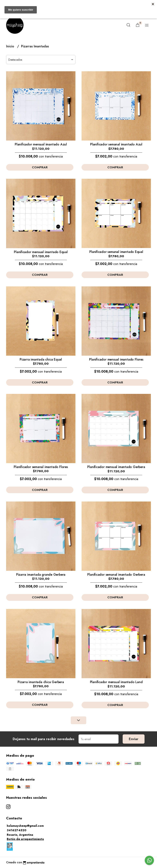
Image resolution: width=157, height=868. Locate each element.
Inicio (11, 46)
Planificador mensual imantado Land (116, 682)
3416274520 (17, 830)
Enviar (134, 739)
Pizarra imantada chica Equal (41, 359)
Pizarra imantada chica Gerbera (41, 682)
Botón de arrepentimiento (25, 839)
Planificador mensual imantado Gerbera (116, 467)
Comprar (40, 167)
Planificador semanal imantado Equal (116, 252)
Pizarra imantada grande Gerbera (41, 575)
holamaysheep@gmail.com (25, 826)
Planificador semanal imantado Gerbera (116, 575)
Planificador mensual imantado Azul (41, 144)
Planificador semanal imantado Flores (41, 467)
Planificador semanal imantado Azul (116, 144)
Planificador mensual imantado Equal (41, 252)
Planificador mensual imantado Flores (116, 359)
